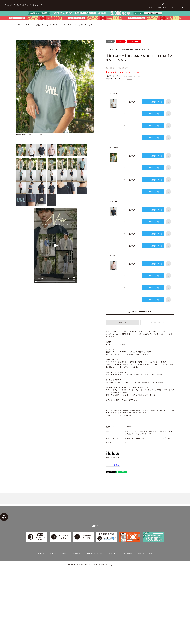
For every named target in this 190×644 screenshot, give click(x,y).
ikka (28, 25)
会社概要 (41, 553)
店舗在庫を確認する (142, 312)
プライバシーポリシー (94, 553)
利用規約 (65, 553)
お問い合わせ (127, 553)
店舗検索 (53, 553)
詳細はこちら (129, 79)
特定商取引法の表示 (145, 553)
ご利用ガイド (112, 553)
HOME (19, 25)
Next (92, 86)
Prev (19, 86)
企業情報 (77, 553)
